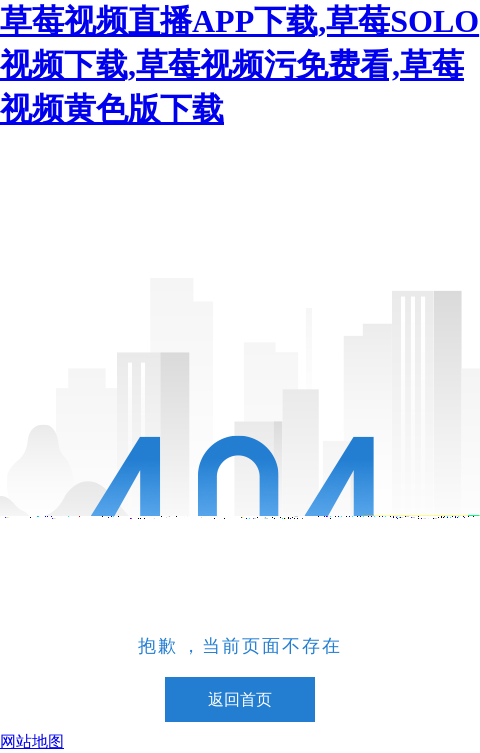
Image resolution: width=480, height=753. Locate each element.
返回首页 (240, 699)
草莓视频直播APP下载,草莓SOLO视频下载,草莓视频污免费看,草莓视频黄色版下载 (239, 65)
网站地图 (32, 741)
